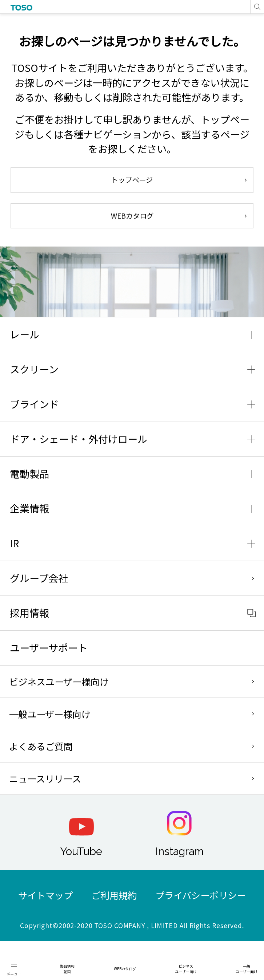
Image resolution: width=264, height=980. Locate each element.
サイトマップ (45, 895)
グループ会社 (39, 578)
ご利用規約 (114, 895)
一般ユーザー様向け (50, 714)
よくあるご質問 (41, 746)
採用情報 (29, 613)
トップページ (132, 180)
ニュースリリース (45, 778)
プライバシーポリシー (201, 895)
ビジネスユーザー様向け (59, 682)
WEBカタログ (132, 216)
